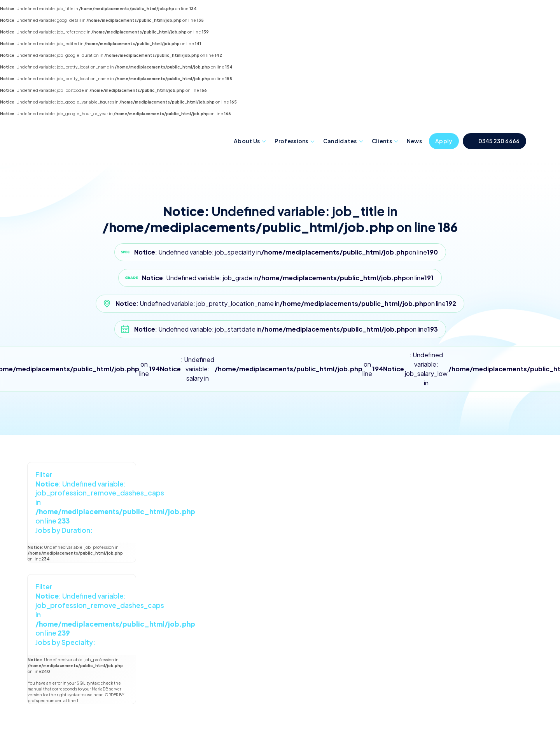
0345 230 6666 (499, 141)
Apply (444, 141)
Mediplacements (75, 139)
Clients (382, 141)
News (414, 141)
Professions (291, 141)
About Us (247, 141)
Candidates (340, 141)
